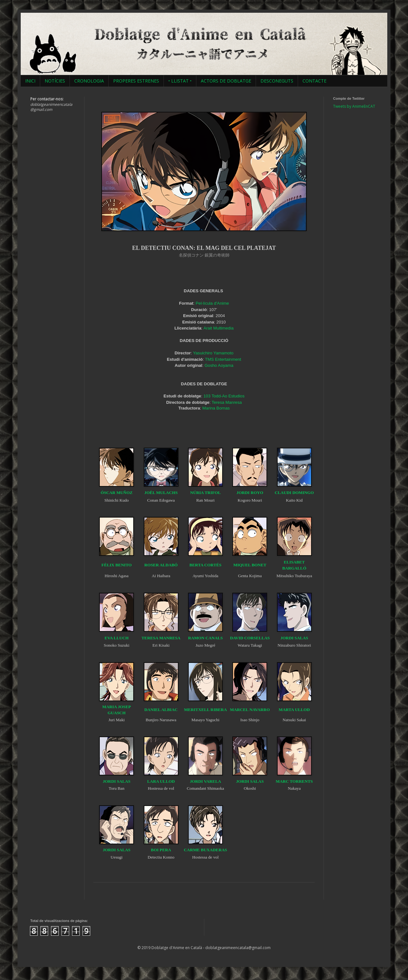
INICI (30, 81)
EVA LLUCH (117, 638)
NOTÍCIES (55, 81)
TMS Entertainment (223, 359)
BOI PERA (161, 850)
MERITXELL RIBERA (205, 710)
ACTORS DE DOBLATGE (226, 81)
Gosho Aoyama (219, 365)
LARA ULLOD (161, 781)
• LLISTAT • (180, 81)
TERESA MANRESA (161, 638)
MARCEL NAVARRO (250, 710)
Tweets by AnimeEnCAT (354, 106)
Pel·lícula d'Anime (212, 303)
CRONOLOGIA (89, 81)
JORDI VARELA (205, 781)
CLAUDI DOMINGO (294, 493)
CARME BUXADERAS (205, 850)
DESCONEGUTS (277, 81)
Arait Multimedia (219, 328)
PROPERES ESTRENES (136, 81)
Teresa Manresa (227, 402)
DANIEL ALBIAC (161, 710)
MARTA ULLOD (294, 710)
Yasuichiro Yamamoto (213, 353)
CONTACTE (314, 81)
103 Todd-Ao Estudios (224, 396)
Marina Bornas (216, 408)
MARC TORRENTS (294, 781)
